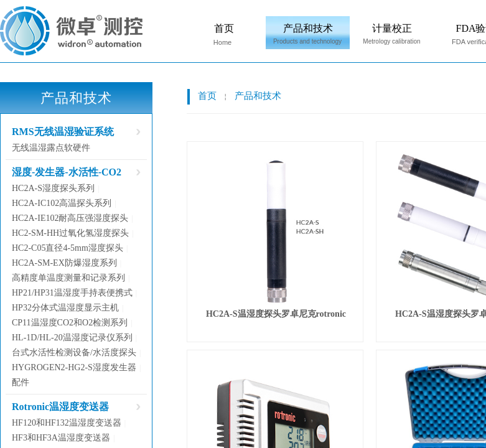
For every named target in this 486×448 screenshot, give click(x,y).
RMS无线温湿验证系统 (63, 132)
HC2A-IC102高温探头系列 (62, 203)
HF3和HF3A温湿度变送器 (61, 438)
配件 (21, 382)
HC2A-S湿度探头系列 (53, 188)
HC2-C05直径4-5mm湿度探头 (68, 248)
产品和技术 (308, 28)
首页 (224, 28)
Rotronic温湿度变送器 (60, 407)
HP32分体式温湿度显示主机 (65, 308)
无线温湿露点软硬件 (51, 148)
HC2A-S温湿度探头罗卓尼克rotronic (276, 314)
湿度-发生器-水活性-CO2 (67, 172)
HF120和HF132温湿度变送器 (67, 423)
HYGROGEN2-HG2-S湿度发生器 (74, 367)
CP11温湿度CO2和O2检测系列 (70, 323)
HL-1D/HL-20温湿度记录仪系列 (72, 338)
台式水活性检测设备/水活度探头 (74, 352)
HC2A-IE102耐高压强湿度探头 (70, 218)
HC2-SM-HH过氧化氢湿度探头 (70, 233)
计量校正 (392, 28)
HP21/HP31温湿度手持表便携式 (72, 293)
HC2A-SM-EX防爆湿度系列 (64, 263)
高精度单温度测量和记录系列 (68, 278)
